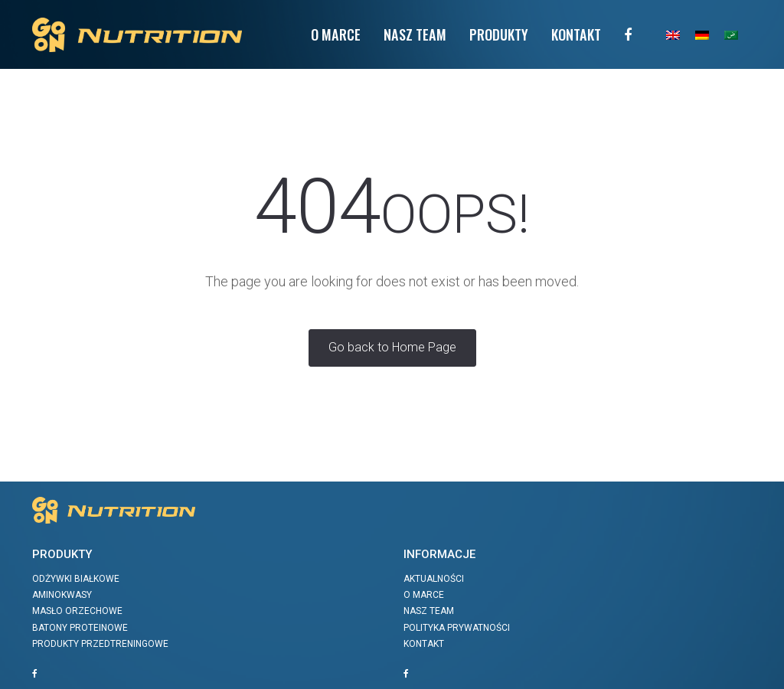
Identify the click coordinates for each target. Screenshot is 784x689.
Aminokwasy (62, 595)
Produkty (499, 34)
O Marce (336, 34)
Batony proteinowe (80, 628)
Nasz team (415, 34)
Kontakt (576, 34)
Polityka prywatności (457, 628)
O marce (424, 595)
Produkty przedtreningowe (100, 644)
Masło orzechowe (77, 611)
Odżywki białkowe (76, 579)
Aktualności (434, 579)
